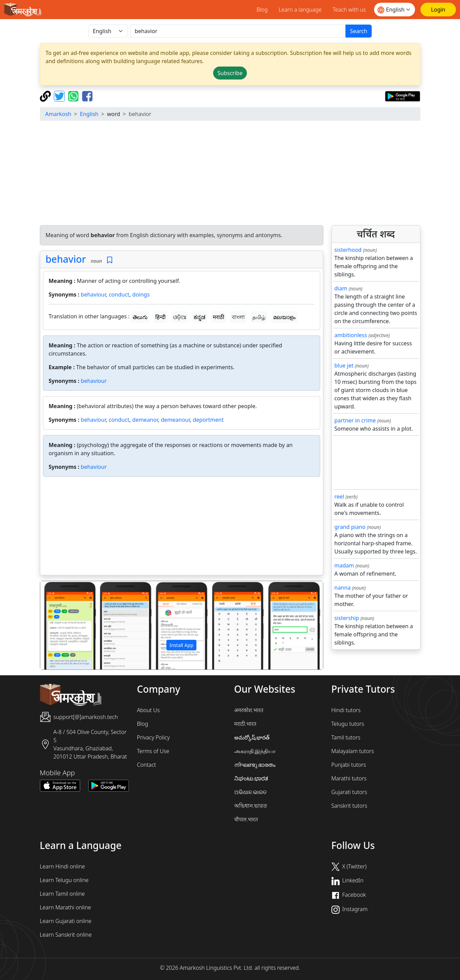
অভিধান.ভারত (251, 806)
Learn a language (300, 10)
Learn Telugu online (64, 880)
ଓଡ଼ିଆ (180, 317)
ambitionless (351, 335)
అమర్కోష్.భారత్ (252, 737)
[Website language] (395, 10)
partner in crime (355, 420)
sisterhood (348, 250)
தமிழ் (259, 317)
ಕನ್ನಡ (199, 317)
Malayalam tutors (353, 751)
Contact (147, 765)
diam (341, 288)
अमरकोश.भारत (249, 710)
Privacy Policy (153, 737)
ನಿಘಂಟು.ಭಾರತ (251, 778)
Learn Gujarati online (66, 921)
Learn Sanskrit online (66, 935)
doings (141, 294)
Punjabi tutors (349, 765)
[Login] (438, 10)
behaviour (93, 294)
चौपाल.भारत (246, 819)
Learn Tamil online (62, 894)
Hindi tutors (346, 710)
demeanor (145, 420)
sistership (347, 618)
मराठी (219, 317)
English (89, 114)
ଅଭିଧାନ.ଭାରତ (251, 792)
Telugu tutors (348, 724)
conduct (119, 294)
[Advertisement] (230, 174)
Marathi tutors (349, 778)
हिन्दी (160, 317)
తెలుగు (140, 317)
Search (359, 31)
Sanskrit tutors (349, 806)
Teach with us (349, 10)
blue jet (344, 365)
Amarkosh (58, 114)
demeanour (175, 420)
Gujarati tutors (349, 792)
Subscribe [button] (230, 73)
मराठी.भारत (245, 724)
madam (344, 565)
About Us (149, 710)
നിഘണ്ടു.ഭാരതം (255, 765)
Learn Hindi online (63, 866)
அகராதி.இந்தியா (255, 751)
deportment (208, 420)
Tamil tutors (346, 737)
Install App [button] (181, 645)
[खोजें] (238, 31)
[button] (61, 625)
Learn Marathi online (65, 907)
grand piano (350, 527)
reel (339, 496)
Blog (262, 10)
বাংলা (238, 317)
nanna (343, 588)
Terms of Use (153, 751)
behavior (66, 259)
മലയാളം (284, 317)
